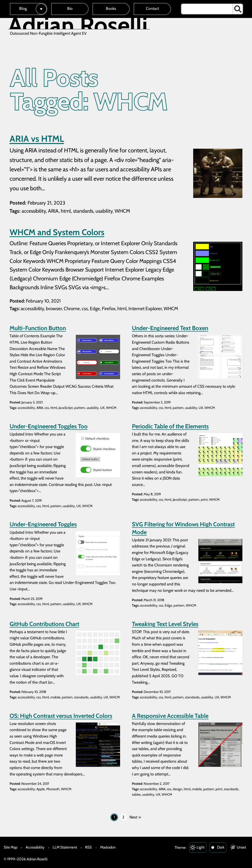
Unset (241, 847)
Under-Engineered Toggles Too (49, 426)
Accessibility (35, 847)
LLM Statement (65, 847)
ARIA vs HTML (37, 139)
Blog (23, 8)
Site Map (10, 847)
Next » (135, 817)
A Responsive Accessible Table (170, 716)
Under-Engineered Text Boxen (170, 328)
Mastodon (108, 847)
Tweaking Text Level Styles (165, 624)
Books (111, 8)
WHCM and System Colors (57, 232)
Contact (152, 8)
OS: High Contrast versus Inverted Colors (61, 716)
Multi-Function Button (38, 328)
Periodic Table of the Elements (170, 426)
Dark (221, 847)
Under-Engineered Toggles (43, 524)
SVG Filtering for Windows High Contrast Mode (183, 528)
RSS (88, 847)
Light (201, 847)
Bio (70, 8)
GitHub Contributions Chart (44, 624)
